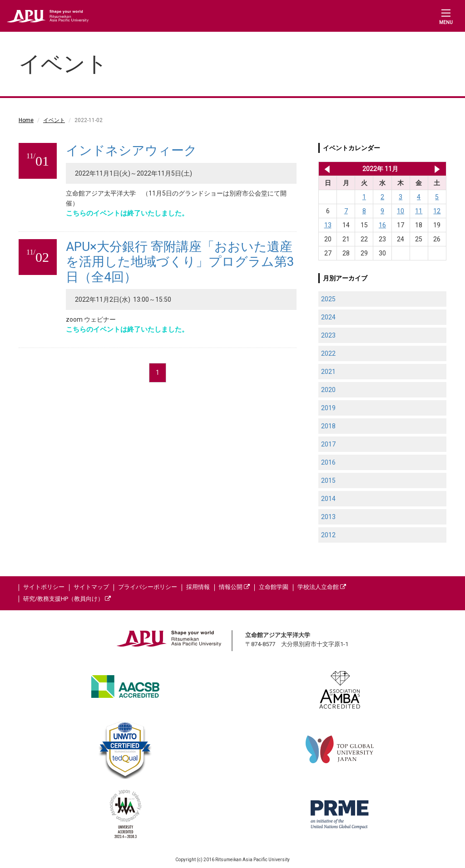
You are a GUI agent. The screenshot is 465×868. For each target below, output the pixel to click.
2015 (328, 481)
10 (401, 211)
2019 (328, 408)
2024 (328, 317)
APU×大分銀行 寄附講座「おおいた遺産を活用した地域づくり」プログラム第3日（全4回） (180, 262)
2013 (328, 517)
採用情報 (198, 587)
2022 (328, 353)
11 (419, 211)
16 (382, 225)
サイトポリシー (44, 587)
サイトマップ (91, 587)
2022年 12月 (437, 169)
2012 (328, 535)
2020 (328, 390)
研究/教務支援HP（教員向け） (67, 599)
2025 (328, 299)
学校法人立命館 (322, 587)
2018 (328, 426)
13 (328, 225)
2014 (328, 499)
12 (437, 211)
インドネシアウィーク (131, 150)
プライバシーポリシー (148, 587)
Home (26, 120)
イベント (54, 120)
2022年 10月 (325, 169)
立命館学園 (274, 587)
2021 (328, 372)
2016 (328, 462)
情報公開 (234, 587)
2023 (328, 335)
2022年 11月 (380, 169)
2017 (328, 444)
